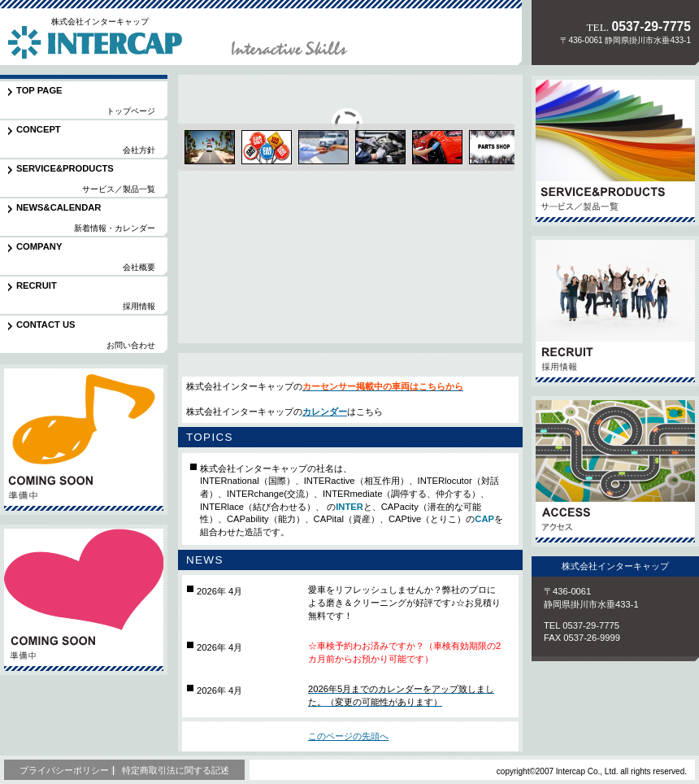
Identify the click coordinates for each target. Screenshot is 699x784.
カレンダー (325, 412)
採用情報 (615, 311)
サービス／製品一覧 (615, 151)
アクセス (615, 471)
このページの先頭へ (348, 736)
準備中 (98, 440)
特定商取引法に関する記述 (176, 770)
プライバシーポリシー (64, 770)
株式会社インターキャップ (113, 44)
